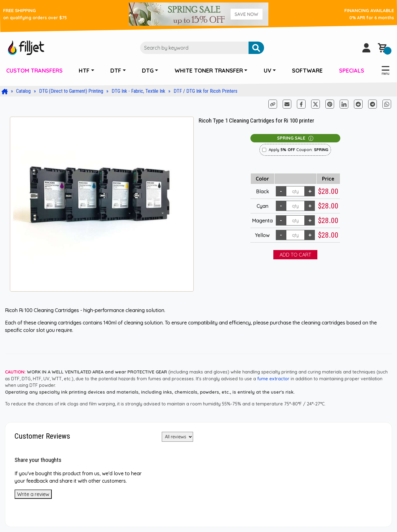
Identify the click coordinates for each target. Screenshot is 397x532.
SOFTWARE (307, 71)
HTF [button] (84, 71)
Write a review (33, 494)
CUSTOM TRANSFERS (34, 71)
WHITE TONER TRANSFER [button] (209, 71)
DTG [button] (148, 71)
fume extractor (273, 379)
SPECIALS (352, 71)
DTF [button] (116, 71)
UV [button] (268, 71)
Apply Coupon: (298, 150)
